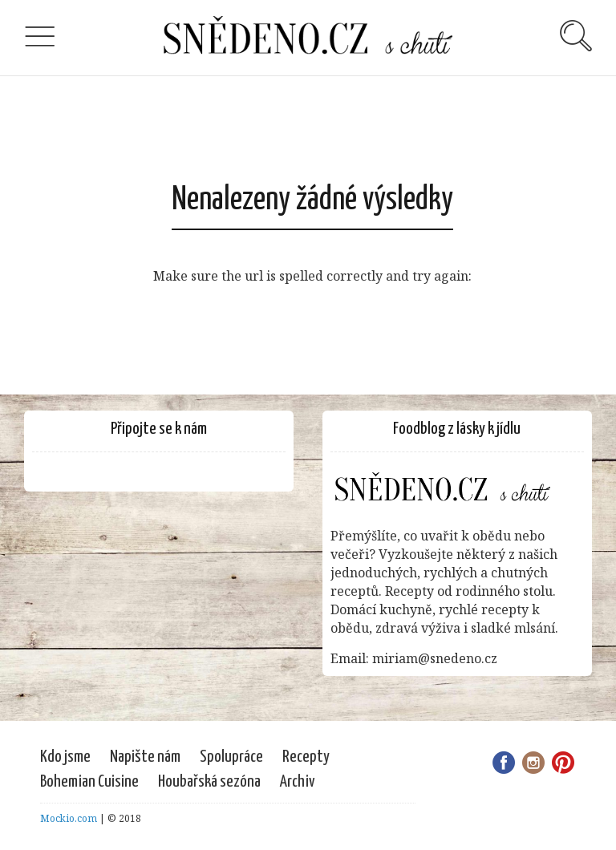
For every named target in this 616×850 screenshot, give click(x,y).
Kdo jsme (65, 757)
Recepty (306, 757)
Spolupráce (231, 757)
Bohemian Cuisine (89, 782)
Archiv (298, 782)
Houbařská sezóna (209, 782)
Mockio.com (69, 818)
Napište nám (145, 757)
